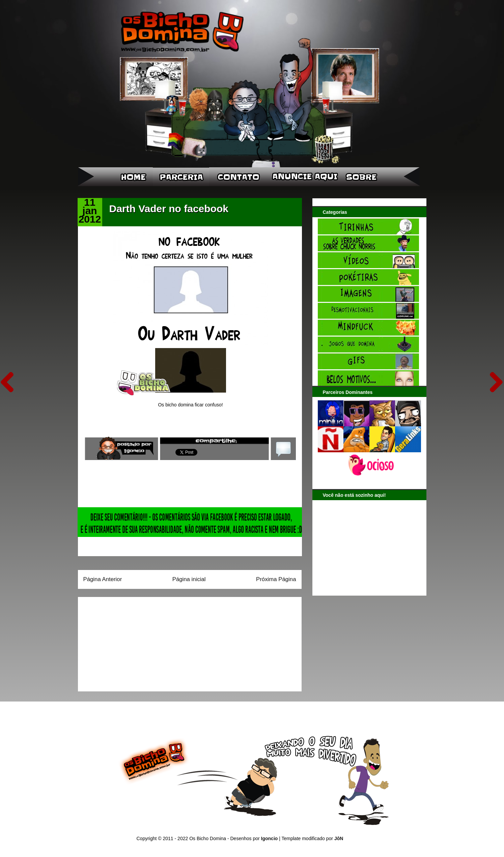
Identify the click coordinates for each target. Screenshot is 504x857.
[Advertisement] (125, 642)
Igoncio (270, 838)
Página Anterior (103, 579)
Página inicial (189, 579)
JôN (339, 838)
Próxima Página (276, 579)
